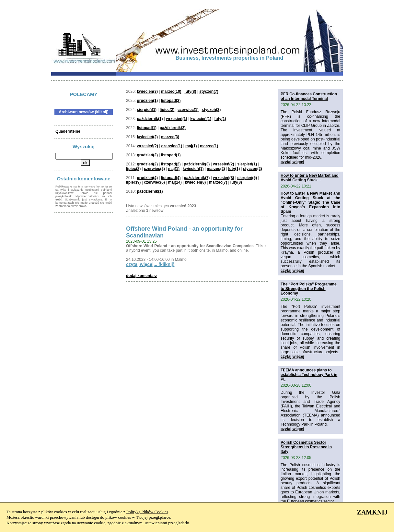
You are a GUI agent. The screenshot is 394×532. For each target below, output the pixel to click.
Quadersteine (68, 131)
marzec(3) (170, 137)
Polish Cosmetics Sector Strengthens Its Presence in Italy (306, 447)
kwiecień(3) (147, 91)
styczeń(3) (211, 110)
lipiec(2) (167, 110)
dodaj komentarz (141, 276)
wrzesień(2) (147, 146)
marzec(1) (209, 146)
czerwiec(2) (154, 169)
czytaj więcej (292, 162)
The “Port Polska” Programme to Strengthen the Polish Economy (309, 289)
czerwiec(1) (188, 110)
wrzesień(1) (176, 119)
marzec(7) (218, 182)
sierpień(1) (147, 110)
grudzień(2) (147, 155)
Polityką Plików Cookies (147, 512)
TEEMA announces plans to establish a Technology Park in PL (309, 375)
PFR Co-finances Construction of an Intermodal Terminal (309, 96)
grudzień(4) (147, 178)
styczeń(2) (253, 169)
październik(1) (150, 119)
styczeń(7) (209, 91)
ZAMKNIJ (372, 512)
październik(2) (173, 128)
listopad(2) (171, 101)
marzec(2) (216, 169)
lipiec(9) (133, 182)
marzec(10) (171, 91)
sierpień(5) (247, 178)
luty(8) (190, 91)
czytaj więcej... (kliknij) (150, 264)
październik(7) (197, 178)
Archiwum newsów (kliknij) (83, 112)
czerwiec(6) (154, 182)
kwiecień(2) (147, 137)
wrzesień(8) (223, 178)
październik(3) (197, 164)
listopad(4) (171, 178)
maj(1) (191, 146)
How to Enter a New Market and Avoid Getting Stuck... (310, 178)
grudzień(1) (147, 101)
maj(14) (175, 182)
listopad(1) (147, 128)
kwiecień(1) (201, 119)
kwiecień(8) (195, 182)
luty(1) (220, 119)
